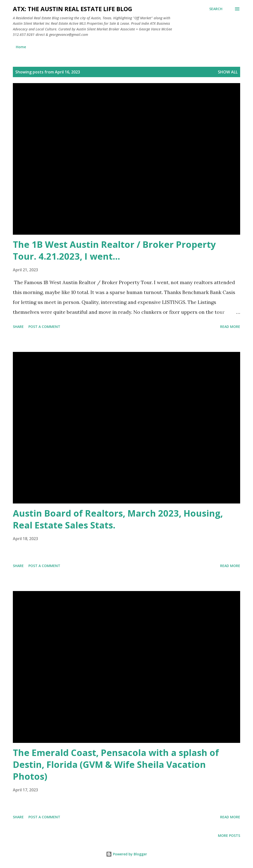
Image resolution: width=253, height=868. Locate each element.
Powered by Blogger (126, 854)
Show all (228, 72)
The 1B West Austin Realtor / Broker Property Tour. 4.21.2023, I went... (114, 250)
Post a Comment (44, 327)
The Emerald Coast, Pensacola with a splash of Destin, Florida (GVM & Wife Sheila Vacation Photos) (116, 765)
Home (21, 47)
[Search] (216, 9)
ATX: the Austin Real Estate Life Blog (73, 9)
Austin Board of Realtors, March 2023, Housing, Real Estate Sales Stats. (118, 519)
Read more (230, 327)
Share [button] (18, 327)
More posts (229, 835)
